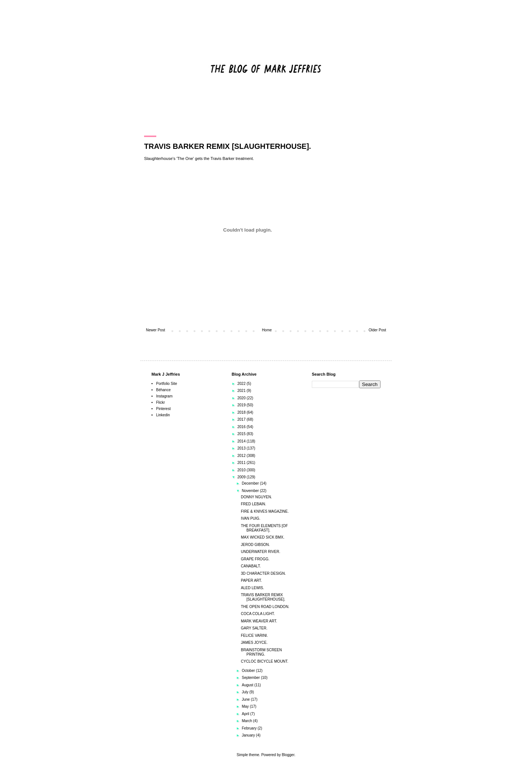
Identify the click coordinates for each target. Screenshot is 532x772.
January (249, 735)
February (250, 728)
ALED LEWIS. (253, 588)
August (248, 685)
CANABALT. (251, 566)
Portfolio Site (167, 384)
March (247, 721)
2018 (242, 412)
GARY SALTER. (254, 628)
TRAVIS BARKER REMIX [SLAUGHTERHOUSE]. (263, 597)
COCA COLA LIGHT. (258, 614)
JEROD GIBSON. (255, 545)
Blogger (288, 755)
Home (267, 330)
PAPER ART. (251, 580)
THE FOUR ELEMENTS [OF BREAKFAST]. (264, 528)
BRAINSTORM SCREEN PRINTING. (261, 652)
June (246, 699)
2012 (242, 456)
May (246, 706)
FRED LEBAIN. (253, 504)
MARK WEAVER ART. (259, 621)
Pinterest (163, 409)
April (246, 714)
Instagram (164, 396)
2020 (242, 398)
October (249, 671)
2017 (242, 419)
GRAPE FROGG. (255, 559)
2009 (242, 477)
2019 (242, 405)
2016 (242, 427)
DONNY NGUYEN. (256, 497)
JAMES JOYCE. (254, 643)
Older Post (377, 330)
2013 (242, 448)
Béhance (163, 390)
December (251, 483)
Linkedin (163, 415)
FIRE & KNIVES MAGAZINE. (265, 511)
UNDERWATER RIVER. (261, 552)
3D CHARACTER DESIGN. (263, 573)
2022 (242, 384)
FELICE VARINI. (254, 636)
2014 (242, 441)
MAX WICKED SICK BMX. (263, 537)
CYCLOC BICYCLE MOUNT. (265, 661)
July (245, 692)
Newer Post (156, 330)
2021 (242, 391)
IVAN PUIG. (251, 518)
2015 (242, 434)
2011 (242, 463)
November (251, 491)
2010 (242, 470)
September (251, 678)
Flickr (161, 402)
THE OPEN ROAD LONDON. (265, 607)
